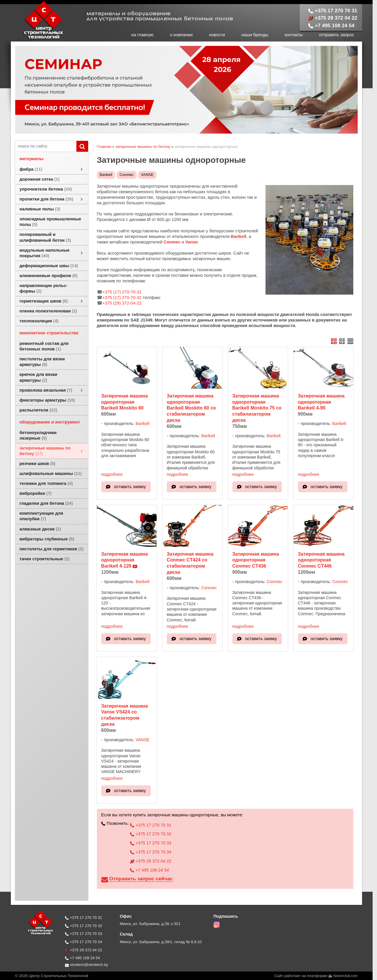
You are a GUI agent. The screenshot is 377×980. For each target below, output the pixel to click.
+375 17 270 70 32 (151, 834)
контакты (294, 35)
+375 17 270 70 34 (151, 852)
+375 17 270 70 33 (151, 843)
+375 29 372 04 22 (333, 18)
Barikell (106, 175)
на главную (142, 35)
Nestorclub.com (346, 976)
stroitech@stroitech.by (87, 965)
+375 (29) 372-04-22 (122, 303)
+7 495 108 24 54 (331, 25)
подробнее (112, 474)
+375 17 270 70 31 (333, 11)
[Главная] (37, 39)
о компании (181, 35)
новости (217, 35)
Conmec (126, 175)
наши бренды (255, 35)
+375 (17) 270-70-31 (122, 292)
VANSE (147, 175)
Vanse (191, 242)
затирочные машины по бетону (143, 147)
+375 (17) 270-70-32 (122, 298)
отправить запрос (337, 35)
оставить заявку (130, 487)
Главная (104, 147)
